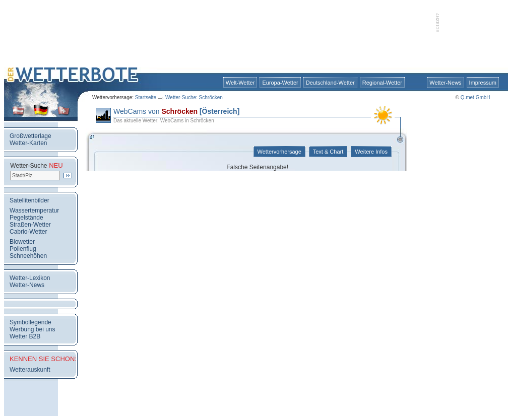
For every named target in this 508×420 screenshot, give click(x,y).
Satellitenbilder (29, 200)
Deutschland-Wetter (330, 83)
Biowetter (22, 242)
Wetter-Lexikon (30, 278)
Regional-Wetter (382, 83)
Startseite (146, 97)
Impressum (483, 83)
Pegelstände (26, 218)
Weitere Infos (371, 152)
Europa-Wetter (280, 83)
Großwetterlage (30, 136)
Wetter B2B (25, 336)
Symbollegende (30, 322)
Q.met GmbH (475, 97)
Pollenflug (23, 249)
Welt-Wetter (240, 83)
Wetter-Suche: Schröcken (194, 97)
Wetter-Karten (28, 143)
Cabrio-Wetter (28, 232)
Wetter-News (445, 83)
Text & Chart (328, 152)
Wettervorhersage (279, 152)
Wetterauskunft (30, 370)
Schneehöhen (28, 256)
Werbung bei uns (33, 329)
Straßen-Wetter (30, 225)
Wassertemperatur (34, 211)
